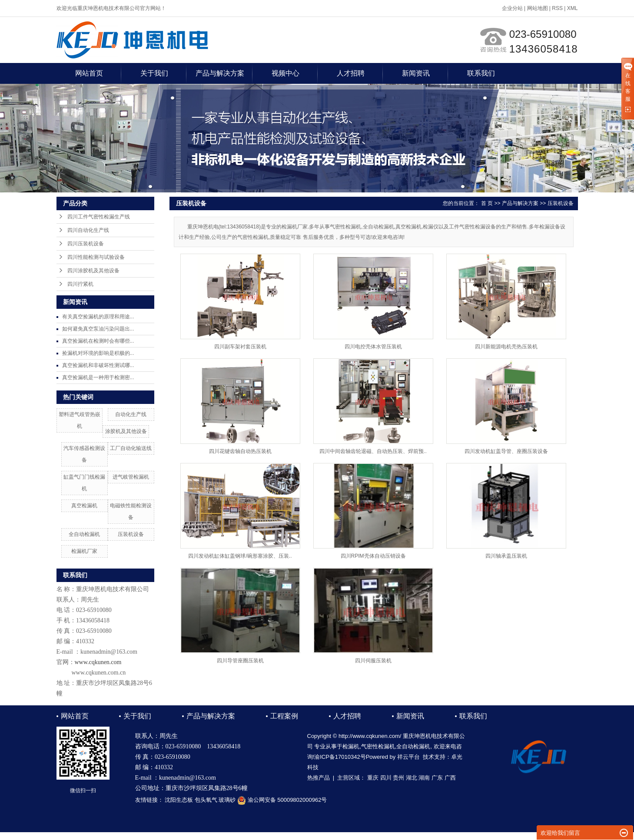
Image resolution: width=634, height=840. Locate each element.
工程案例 (284, 716)
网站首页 (89, 73)
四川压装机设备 (86, 244)
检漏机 (351, 746)
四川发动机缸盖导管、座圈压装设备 (506, 451)
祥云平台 (408, 757)
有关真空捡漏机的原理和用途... (98, 317)
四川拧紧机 (80, 284)
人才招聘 (351, 73)
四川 (386, 778)
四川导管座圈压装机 (240, 661)
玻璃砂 (227, 800)
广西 (450, 778)
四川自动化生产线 (88, 230)
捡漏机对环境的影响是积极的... (98, 353)
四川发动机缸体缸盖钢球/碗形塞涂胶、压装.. (240, 556)
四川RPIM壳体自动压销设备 (373, 556)
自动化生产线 (131, 414)
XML (573, 8)
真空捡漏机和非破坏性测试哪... (98, 365)
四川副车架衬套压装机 (240, 347)
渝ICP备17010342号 (340, 757)
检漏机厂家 (84, 551)
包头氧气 (206, 800)
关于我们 (154, 73)
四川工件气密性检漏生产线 (99, 217)
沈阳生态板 (179, 800)
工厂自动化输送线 (131, 448)
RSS (557, 8)
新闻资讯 (416, 73)
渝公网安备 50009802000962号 (282, 800)
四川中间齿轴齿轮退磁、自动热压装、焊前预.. (373, 451)
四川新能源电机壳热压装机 (506, 347)
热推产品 (319, 778)
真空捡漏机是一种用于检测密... (98, 377)
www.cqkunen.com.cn (99, 673)
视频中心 (285, 73)
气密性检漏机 (378, 746)
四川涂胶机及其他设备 (93, 271)
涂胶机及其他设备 (126, 431)
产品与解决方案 (220, 73)
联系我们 (481, 73)
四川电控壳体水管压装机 (373, 347)
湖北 (412, 778)
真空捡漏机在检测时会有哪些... (98, 341)
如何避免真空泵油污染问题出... (98, 329)
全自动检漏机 (84, 534)
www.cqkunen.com (98, 662)
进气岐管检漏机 (131, 477)
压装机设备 (131, 534)
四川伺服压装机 (373, 661)
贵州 (398, 778)
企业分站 (512, 8)
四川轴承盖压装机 (506, 556)
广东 (437, 778)
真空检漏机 (84, 506)
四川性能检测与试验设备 (96, 257)
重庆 (373, 778)
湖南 (424, 778)
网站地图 (538, 8)
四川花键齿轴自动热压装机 (240, 451)
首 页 (487, 203)
